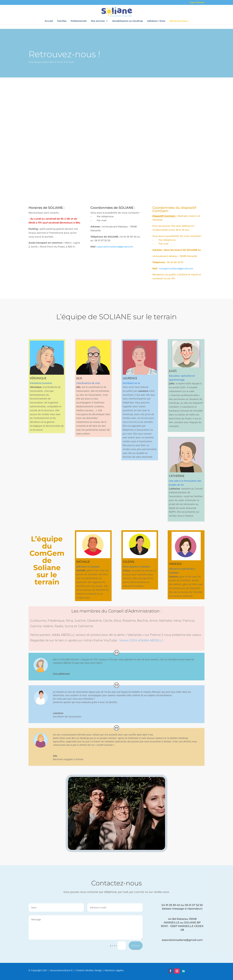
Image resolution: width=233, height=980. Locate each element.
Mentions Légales (114, 970)
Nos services (98, 21)
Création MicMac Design (89, 970)
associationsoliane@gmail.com (115, 247)
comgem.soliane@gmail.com (176, 268)
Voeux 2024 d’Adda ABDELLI (141, 640)
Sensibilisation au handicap (128, 21)
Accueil (49, 21)
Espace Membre (197, 3)
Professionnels (79, 21)
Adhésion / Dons (156, 21)
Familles (62, 21)
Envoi (136, 946)
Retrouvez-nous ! (179, 21)
